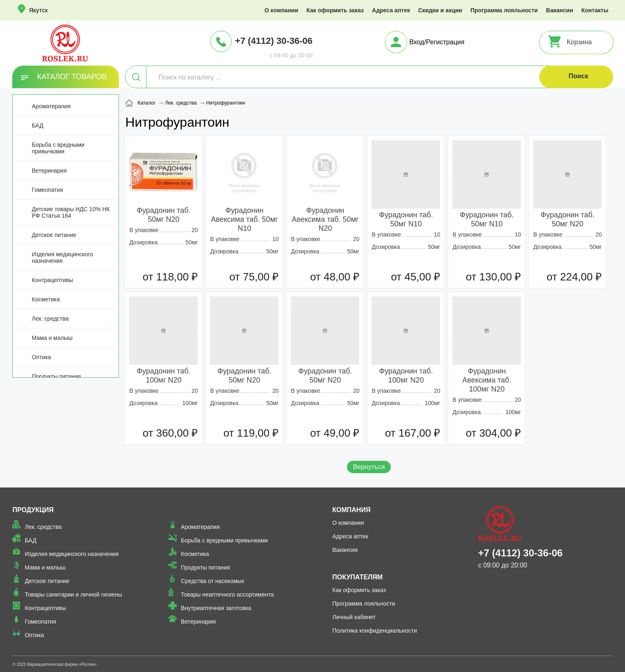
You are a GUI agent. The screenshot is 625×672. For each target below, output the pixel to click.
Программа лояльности (504, 10)
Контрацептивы (52, 280)
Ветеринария (49, 171)
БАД (37, 125)
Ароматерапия (51, 106)
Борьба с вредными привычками (58, 148)
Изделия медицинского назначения (62, 257)
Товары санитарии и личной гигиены (73, 595)
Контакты (595, 10)
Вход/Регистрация (437, 42)
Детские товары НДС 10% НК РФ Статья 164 (71, 212)
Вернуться (369, 467)
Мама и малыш (52, 338)
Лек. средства (50, 319)
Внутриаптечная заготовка (216, 608)
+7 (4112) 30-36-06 (274, 41)
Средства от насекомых (213, 581)
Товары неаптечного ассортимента (227, 595)
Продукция (33, 510)
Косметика (46, 299)
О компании (281, 10)
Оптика (41, 357)
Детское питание (54, 235)
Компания (351, 510)
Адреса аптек (391, 10)
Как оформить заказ (335, 10)
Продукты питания (56, 376)
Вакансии (559, 10)
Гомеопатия (47, 190)
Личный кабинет (354, 617)
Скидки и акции (440, 10)
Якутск (38, 10)
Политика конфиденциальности (375, 631)
